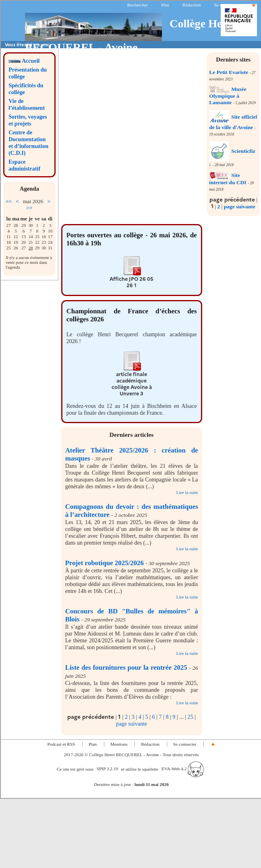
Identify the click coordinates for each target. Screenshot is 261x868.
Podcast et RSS (61, 744)
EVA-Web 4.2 (183, 769)
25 (191, 717)
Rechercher (138, 5)
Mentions (119, 744)
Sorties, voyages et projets (28, 120)
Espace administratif (24, 165)
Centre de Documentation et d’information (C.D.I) (28, 143)
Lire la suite (187, 492)
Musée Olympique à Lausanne (228, 96)
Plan (165, 5)
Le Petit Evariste (229, 72)
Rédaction (192, 5)
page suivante (240, 207)
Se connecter (226, 5)
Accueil (24, 61)
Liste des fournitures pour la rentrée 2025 (126, 667)
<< (9, 201)
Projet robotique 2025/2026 (105, 563)
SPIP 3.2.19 (107, 769)
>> (29, 208)
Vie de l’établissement (27, 104)
